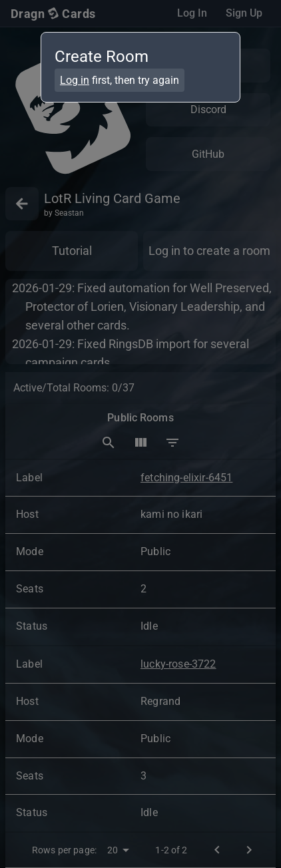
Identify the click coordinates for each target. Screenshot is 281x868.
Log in (75, 80)
